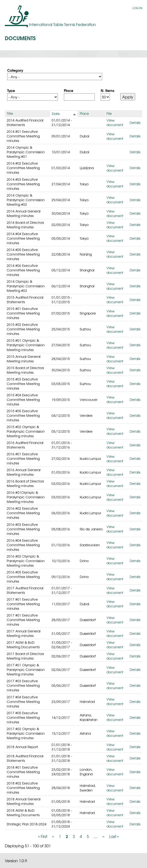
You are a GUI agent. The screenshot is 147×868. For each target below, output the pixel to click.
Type (11, 90)
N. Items (107, 90)
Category (15, 70)
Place (69, 90)
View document (115, 122)
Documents (20, 38)
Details (135, 122)
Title (10, 113)
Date (56, 114)
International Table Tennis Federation (62, 24)
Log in (137, 8)
